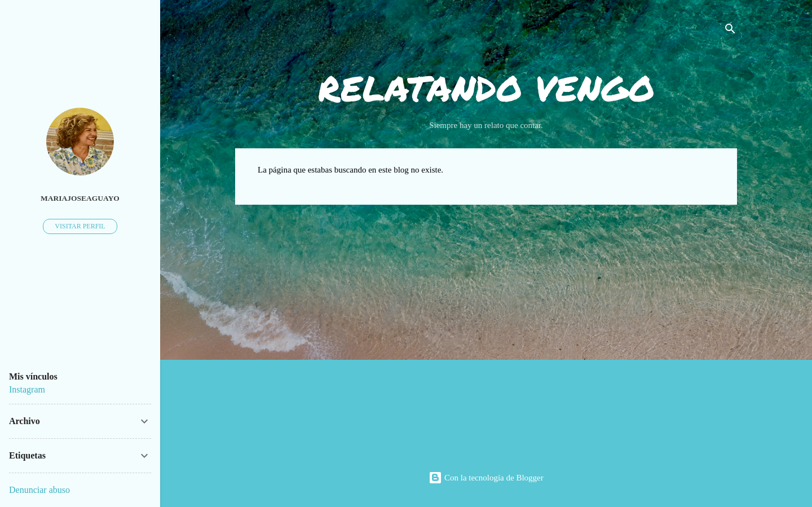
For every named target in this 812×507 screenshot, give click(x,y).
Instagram (27, 389)
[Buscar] (730, 31)
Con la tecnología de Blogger (486, 478)
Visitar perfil (80, 226)
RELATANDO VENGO (486, 88)
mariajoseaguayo (80, 198)
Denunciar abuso (39, 490)
